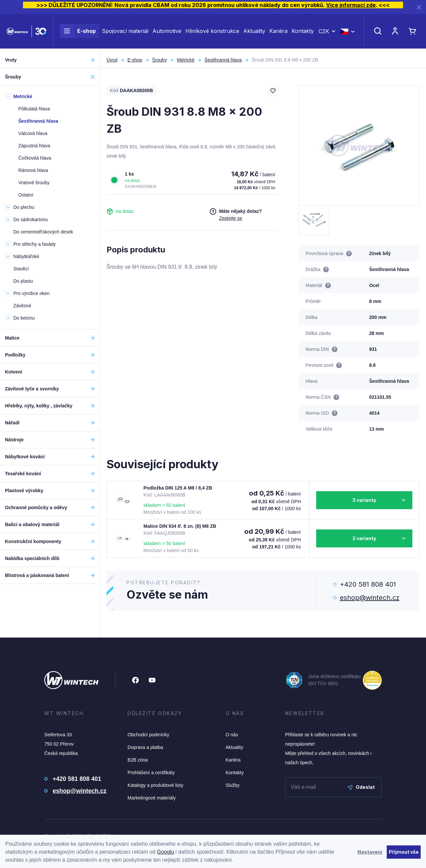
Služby (233, 785)
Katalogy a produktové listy (155, 785)
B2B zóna (138, 760)
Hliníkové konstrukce (212, 33)
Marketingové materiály (152, 798)
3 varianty (364, 500)
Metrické (186, 60)
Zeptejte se (230, 218)
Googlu (165, 852)
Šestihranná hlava (223, 60)
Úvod (112, 60)
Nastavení (370, 852)
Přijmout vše (404, 852)
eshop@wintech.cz (370, 598)
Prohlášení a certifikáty (151, 773)
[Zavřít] (419, 7)
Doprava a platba (145, 747)
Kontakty (303, 33)
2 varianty (364, 538)
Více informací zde (351, 5)
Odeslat (361, 787)
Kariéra (278, 33)
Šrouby (159, 60)
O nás (232, 735)
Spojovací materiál (125, 33)
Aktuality (254, 33)
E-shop (78, 33)
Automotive (167, 33)
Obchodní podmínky (148, 735)
